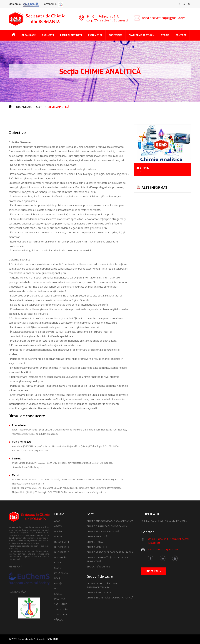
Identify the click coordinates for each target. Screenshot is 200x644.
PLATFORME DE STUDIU (141, 35)
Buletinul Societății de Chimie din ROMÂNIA (164, 521)
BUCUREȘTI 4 (62, 557)
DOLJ (57, 578)
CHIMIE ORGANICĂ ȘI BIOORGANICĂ (107, 526)
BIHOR (58, 536)
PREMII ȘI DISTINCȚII (71, 35)
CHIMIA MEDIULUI (97, 547)
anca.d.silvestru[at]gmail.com (163, 549)
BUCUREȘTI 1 (62, 542)
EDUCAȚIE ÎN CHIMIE (98, 567)
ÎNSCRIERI (154, 571)
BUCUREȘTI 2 (62, 547)
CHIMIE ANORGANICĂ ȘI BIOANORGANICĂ (110, 521)
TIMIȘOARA (61, 614)
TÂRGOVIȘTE (61, 609)
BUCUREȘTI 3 (62, 552)
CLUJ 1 (58, 562)
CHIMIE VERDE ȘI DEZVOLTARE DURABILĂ (110, 552)
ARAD (57, 521)
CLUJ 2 (58, 568)
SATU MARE (61, 604)
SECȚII (40, 107)
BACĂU (58, 531)
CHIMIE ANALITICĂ (97, 536)
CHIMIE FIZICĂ (95, 542)
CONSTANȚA (61, 573)
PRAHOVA (60, 599)
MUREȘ (58, 594)
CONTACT (181, 35)
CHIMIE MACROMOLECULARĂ (103, 531)
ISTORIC (165, 35)
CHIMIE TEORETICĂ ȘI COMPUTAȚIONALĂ (110, 598)
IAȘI (56, 588)
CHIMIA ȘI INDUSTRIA (99, 592)
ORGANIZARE (29, 35)
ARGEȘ (58, 526)
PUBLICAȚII (48, 35)
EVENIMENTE (95, 35)
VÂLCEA (58, 620)
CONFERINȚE (115, 35)
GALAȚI (58, 583)
